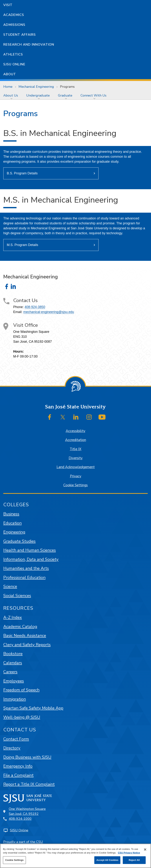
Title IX (75, 449)
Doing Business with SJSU (27, 757)
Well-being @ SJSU (22, 717)
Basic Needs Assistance (25, 635)
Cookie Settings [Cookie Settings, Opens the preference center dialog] (14, 860)
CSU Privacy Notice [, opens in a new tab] (129, 853)
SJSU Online (14, 64)
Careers (10, 672)
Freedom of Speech (21, 690)
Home (8, 87)
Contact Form (16, 739)
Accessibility (75, 431)
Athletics (13, 54)
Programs (67, 87)
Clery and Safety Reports (27, 645)
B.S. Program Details (22, 173)
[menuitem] (11, 95)
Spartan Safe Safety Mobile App (33, 708)
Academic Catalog (20, 627)
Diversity (76, 458)
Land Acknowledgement (76, 467)
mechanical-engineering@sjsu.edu (49, 312)
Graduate (65, 95)
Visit (8, 5)
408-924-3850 (35, 307)
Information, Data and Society (31, 559)
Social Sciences (17, 596)
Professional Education (24, 577)
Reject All (134, 860)
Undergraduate (38, 95)
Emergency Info (18, 766)
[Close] (145, 850)
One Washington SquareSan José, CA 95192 (27, 811)
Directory (12, 748)
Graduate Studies (19, 541)
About (10, 74)
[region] (75, 856)
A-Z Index (13, 617)
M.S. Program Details (22, 245)
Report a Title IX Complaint (29, 784)
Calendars (13, 663)
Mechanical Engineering (36, 87)
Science (10, 586)
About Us (11, 95)
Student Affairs (20, 35)
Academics (14, 15)
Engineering (14, 532)
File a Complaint (18, 775)
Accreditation (76, 440)
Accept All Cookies (107, 860)
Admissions (14, 25)
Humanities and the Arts (26, 568)
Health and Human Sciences (30, 550)
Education (12, 523)
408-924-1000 (20, 819)
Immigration (15, 699)
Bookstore (13, 654)
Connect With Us (93, 95)
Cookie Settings (75, 485)
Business (11, 514)
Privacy (76, 476)
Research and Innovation (29, 45)
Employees (14, 681)
